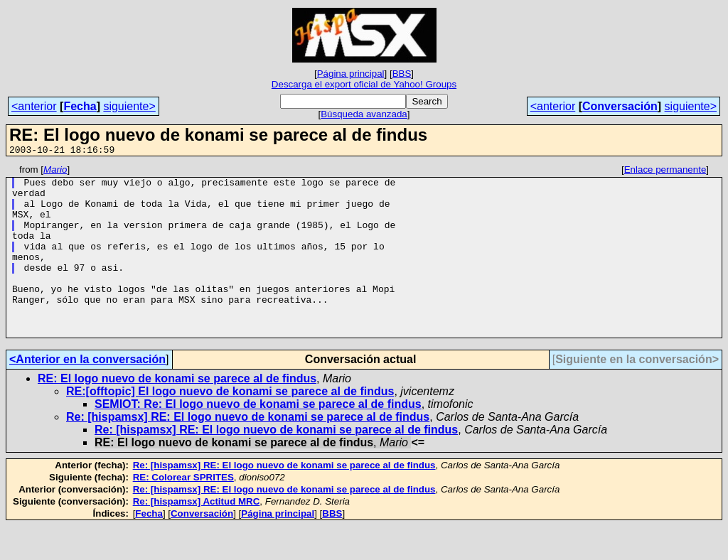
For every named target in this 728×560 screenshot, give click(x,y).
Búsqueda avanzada (364, 114)
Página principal (351, 74)
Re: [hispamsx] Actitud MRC (197, 535)
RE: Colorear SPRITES (183, 511)
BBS (402, 74)
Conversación (620, 106)
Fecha (80, 106)
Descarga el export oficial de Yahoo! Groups (364, 84)
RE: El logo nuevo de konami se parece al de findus (177, 413)
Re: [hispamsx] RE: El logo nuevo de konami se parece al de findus (248, 451)
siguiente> (129, 106)
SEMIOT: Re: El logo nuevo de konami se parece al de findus (258, 438)
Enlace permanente (665, 172)
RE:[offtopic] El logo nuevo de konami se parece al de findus (230, 425)
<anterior (34, 106)
